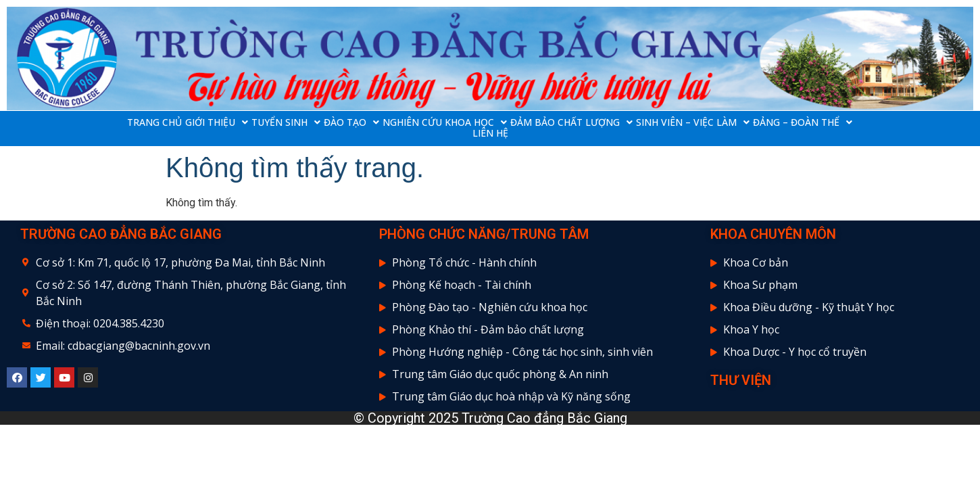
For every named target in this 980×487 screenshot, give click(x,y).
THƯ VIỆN (741, 380)
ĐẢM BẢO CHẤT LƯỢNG (571, 122)
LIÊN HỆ (490, 133)
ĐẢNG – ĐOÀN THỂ (803, 122)
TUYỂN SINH (286, 122)
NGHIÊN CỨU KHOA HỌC (445, 122)
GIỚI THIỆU (217, 122)
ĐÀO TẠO (351, 122)
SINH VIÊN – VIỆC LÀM (693, 122)
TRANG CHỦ (154, 122)
